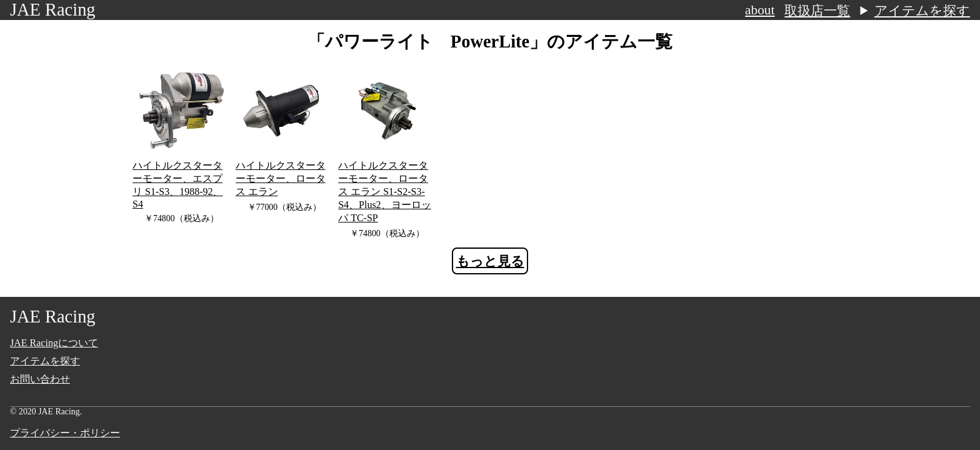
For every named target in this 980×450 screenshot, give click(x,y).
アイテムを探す (922, 11)
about (760, 10)
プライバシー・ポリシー (65, 433)
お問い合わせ (40, 379)
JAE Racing (53, 10)
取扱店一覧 (817, 11)
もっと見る (490, 261)
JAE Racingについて (54, 343)
